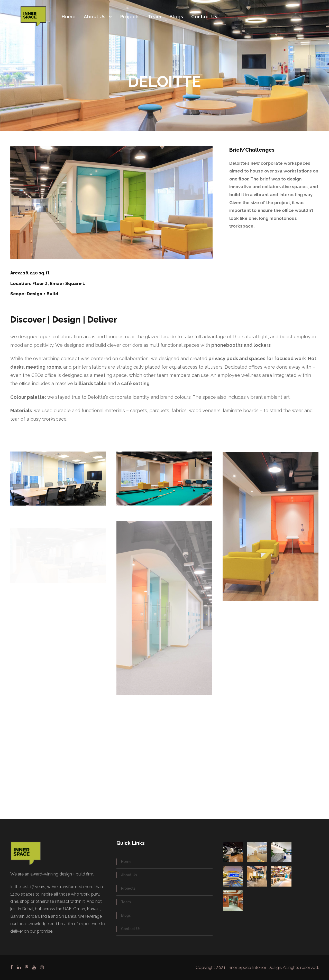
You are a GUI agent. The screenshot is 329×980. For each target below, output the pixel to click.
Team (155, 17)
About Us (95, 17)
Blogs (176, 17)
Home (69, 17)
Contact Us (204, 17)
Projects (130, 17)
